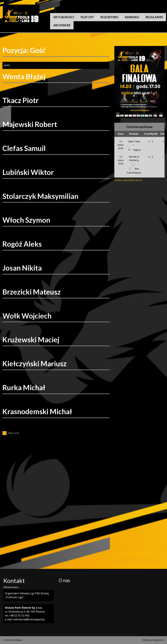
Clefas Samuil (24, 148)
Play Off (87, 17)
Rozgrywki (109, 17)
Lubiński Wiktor (28, 172)
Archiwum (62, 25)
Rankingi (132, 17)
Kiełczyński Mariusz (34, 363)
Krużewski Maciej (31, 340)
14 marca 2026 (121, 145)
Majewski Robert (30, 124)
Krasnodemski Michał (37, 411)
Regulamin (154, 17)
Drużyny (134, 134)
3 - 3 (151, 141)
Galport (134, 150)
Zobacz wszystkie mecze (128, 180)
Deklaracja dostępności (153, 640)
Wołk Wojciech (27, 316)
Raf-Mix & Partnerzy (134, 160)
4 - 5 (151, 157)
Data (121, 134)
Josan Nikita (22, 268)
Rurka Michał (24, 387)
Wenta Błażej (24, 76)
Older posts (11, 433)
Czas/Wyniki (151, 134)
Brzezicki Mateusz (32, 292)
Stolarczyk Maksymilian (40, 196)
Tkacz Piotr (21, 100)
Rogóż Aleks (22, 244)
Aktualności (64, 17)
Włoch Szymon (26, 220)
